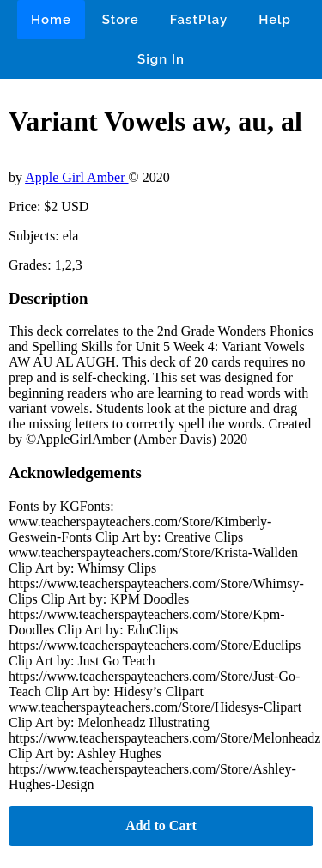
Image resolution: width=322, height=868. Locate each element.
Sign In (161, 59)
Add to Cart (161, 826)
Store (121, 20)
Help (275, 20)
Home (51, 20)
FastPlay (199, 20)
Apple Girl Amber (76, 177)
